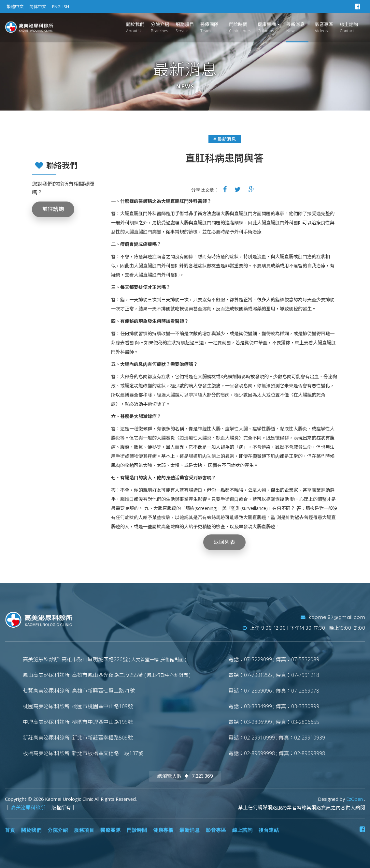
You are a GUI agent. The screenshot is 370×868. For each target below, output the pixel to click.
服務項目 (185, 28)
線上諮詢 (349, 28)
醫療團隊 (209, 28)
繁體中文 (15, 7)
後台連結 (269, 830)
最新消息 (295, 28)
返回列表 (224, 542)
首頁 (10, 830)
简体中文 (38, 7)
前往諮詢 (53, 209)
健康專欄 (267, 28)
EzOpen (355, 799)
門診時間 (240, 28)
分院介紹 (160, 28)
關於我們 (135, 28)
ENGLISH (61, 7)
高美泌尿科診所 (29, 808)
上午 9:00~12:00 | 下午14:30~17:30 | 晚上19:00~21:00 (304, 628)
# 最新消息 (225, 139)
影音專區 (324, 28)
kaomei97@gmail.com (333, 617)
